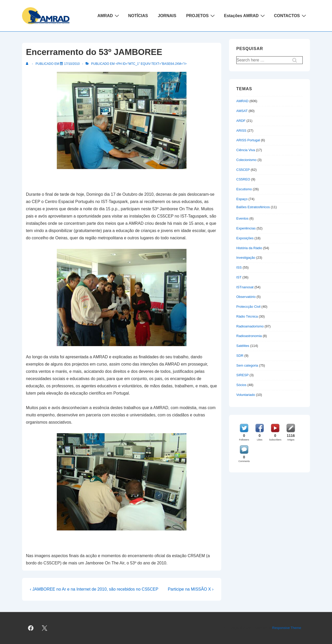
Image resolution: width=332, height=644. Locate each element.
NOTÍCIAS (138, 16)
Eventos (242, 218)
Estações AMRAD (245, 16)
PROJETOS (201, 16)
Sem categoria (247, 365)
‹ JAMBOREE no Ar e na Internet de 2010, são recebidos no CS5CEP (94, 589)
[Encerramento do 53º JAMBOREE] (72, 64)
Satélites (243, 346)
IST (239, 277)
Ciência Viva (246, 150)
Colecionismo (246, 160)
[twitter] (45, 628)
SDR (240, 356)
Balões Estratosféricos (253, 207)
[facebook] (31, 628)
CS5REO (243, 179)
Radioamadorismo (250, 326)
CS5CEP (243, 170)
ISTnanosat (245, 287)
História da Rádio (249, 248)
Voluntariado (246, 395)
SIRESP (242, 375)
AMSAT (242, 111)
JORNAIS (167, 16)
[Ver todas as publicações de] (28, 64)
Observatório (246, 297)
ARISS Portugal (248, 140)
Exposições (245, 238)
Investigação (246, 258)
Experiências (246, 228)
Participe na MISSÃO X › (191, 589)
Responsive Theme (287, 628)
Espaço (242, 199)
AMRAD (109, 16)
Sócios (241, 385)
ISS (239, 267)
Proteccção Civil (248, 307)
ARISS (241, 131)
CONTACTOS (291, 16)
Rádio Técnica (247, 316)
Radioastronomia (249, 336)
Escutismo (244, 189)
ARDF (241, 121)
